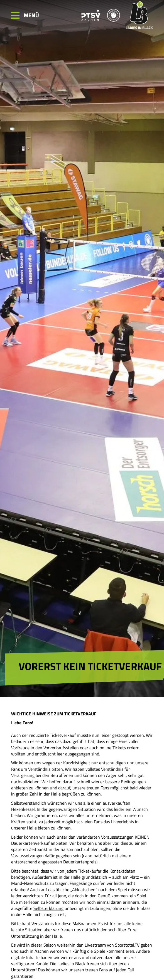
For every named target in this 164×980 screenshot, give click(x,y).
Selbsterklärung (48, 908)
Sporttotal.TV (127, 945)
